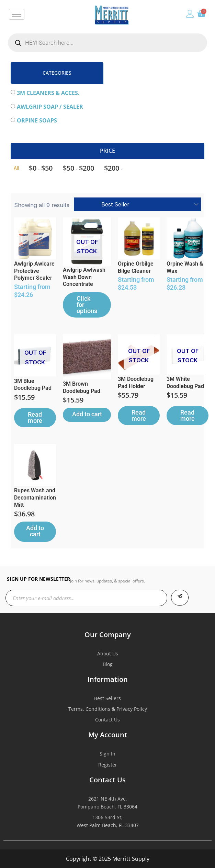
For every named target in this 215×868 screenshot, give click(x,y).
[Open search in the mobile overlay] (107, 43)
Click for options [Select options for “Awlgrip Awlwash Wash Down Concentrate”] (87, 305)
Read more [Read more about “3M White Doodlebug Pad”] (188, 415)
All (16, 168)
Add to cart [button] (87, 414)
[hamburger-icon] (17, 14)
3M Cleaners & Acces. (48, 93)
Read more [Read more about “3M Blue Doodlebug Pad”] (35, 417)
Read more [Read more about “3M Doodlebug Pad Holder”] (139, 415)
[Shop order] (137, 204)
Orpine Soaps (37, 120)
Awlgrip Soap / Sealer (50, 107)
